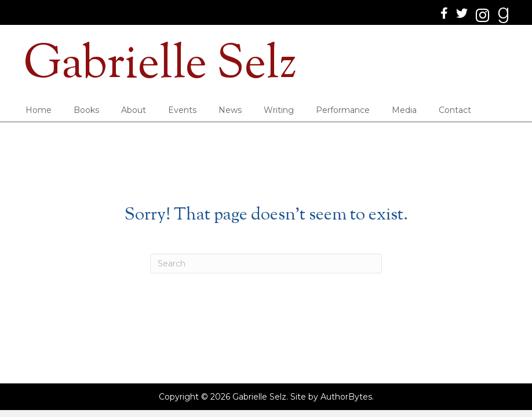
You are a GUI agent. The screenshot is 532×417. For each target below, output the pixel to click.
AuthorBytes (346, 397)
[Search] (266, 264)
